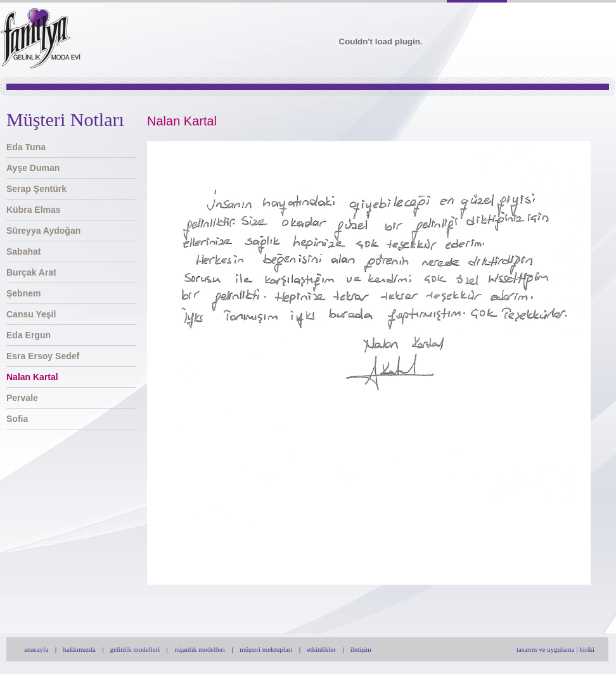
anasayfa (36, 649)
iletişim (361, 649)
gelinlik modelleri (135, 649)
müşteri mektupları (266, 649)
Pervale (22, 398)
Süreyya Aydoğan (43, 231)
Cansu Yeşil (31, 314)
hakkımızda (80, 649)
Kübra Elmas (34, 210)
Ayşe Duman (33, 168)
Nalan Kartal (32, 377)
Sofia (17, 419)
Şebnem (23, 293)
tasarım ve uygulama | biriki (555, 649)
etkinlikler (322, 649)
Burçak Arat (31, 272)
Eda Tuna (26, 147)
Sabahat (23, 251)
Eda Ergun (29, 335)
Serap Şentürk (36, 189)
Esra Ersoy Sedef (43, 356)
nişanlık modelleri (200, 649)
